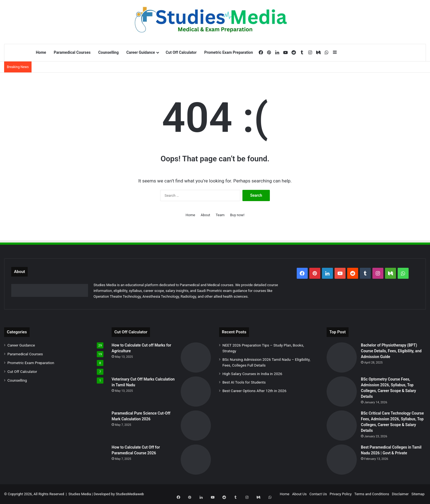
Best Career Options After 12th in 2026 (254, 391)
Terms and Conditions (372, 494)
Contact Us (318, 494)
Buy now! (237, 215)
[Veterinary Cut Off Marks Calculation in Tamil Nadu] (196, 392)
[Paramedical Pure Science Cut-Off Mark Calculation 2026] (196, 426)
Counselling (108, 52)
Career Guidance (141, 52)
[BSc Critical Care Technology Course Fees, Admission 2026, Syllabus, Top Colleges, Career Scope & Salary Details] (342, 426)
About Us (299, 494)
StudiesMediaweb (130, 494)
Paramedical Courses (72, 52)
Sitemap (418, 494)
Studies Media (80, 494)
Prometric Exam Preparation (229, 52)
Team (220, 215)
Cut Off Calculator (181, 52)
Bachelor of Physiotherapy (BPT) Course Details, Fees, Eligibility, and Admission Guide (391, 351)
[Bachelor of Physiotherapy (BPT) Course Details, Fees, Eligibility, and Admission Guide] (342, 357)
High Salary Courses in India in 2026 (252, 374)
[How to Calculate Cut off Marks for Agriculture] (196, 357)
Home (41, 52)
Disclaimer (400, 494)
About (206, 215)
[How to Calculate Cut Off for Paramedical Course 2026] (196, 460)
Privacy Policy (341, 494)
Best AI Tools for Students (244, 382)
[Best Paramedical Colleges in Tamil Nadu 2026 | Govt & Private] (342, 460)
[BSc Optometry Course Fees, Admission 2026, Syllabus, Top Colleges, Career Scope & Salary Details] (342, 392)
